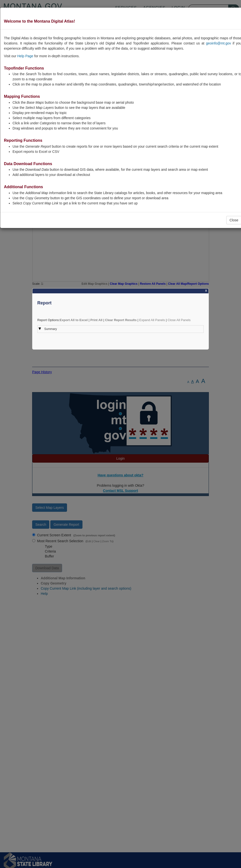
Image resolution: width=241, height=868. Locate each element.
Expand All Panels (152, 320)
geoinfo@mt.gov (218, 43)
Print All (96, 320)
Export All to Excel (74, 320)
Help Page (25, 56)
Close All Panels (179, 320)
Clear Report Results (121, 320)
